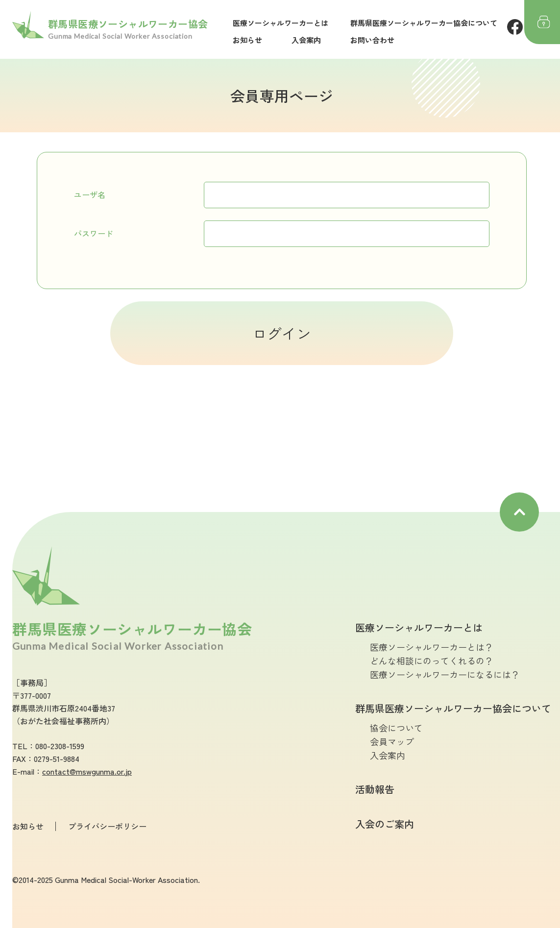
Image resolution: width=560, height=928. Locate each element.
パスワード (94, 233)
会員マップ (392, 741)
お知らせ (247, 40)
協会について (396, 728)
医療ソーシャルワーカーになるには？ (445, 674)
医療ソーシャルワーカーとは (280, 23)
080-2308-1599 (60, 746)
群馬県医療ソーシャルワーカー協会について (424, 23)
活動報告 (375, 789)
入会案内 (306, 40)
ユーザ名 (90, 195)
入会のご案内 (385, 824)
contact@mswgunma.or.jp (87, 771)
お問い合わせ (372, 40)
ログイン (282, 333)
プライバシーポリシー (107, 826)
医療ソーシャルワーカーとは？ (432, 647)
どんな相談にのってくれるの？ (432, 660)
